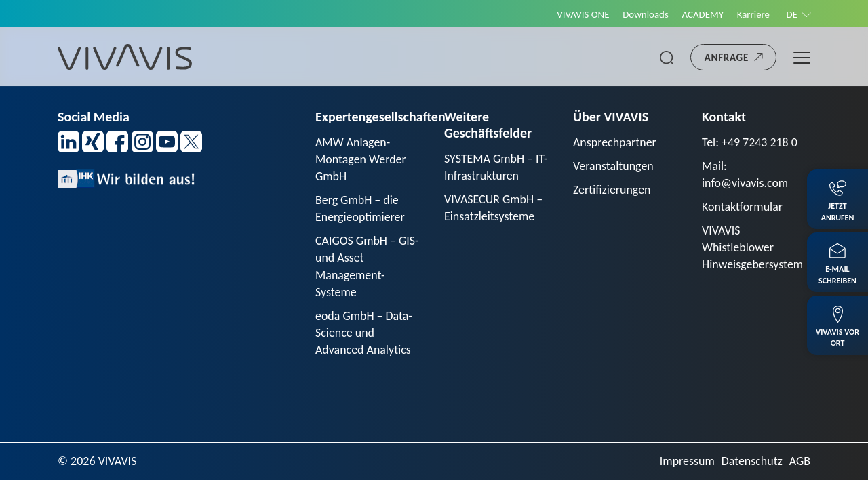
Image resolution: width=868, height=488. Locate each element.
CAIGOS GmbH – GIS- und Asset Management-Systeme (367, 267)
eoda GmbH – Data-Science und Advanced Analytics (364, 333)
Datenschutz (751, 462)
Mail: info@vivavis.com (745, 175)
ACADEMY (702, 14)
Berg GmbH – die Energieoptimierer (360, 209)
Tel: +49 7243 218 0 (750, 142)
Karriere (753, 14)
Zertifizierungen (612, 190)
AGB (800, 462)
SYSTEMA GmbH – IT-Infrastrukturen (496, 167)
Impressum (687, 462)
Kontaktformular (743, 207)
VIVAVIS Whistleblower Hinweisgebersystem (753, 248)
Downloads (644, 14)
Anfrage (727, 58)
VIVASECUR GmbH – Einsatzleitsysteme (494, 208)
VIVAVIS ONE (581, 14)
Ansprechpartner (615, 142)
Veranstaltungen (613, 166)
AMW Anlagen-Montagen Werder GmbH (361, 159)
